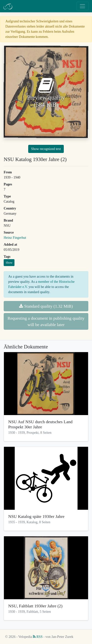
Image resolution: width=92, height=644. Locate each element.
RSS (38, 637)
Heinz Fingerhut (15, 238)
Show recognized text (46, 149)
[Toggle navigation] (83, 6)
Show (9, 263)
